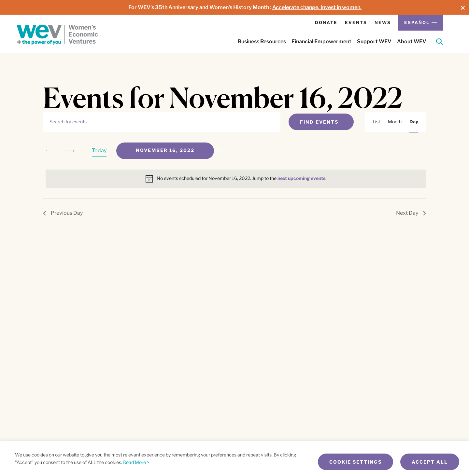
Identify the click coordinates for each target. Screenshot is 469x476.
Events (356, 22)
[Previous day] (50, 151)
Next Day (411, 213)
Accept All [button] (430, 462)
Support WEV (374, 41)
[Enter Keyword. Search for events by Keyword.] (162, 122)
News (383, 22)
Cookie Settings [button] (355, 462)
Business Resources (262, 41)
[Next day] (69, 151)
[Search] (440, 43)
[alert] (236, 179)
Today (99, 150)
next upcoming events (301, 178)
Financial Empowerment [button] (321, 41)
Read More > (136, 462)
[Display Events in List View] (376, 122)
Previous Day (63, 213)
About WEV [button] (412, 41)
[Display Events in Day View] (414, 122)
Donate (326, 22)
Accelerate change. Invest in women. (317, 7)
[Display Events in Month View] (395, 122)
